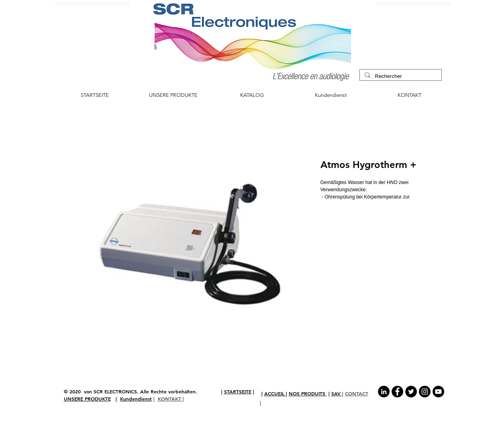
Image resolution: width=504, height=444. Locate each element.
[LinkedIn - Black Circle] (384, 392)
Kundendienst (136, 399)
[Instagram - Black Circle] (425, 392)
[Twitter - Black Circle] (411, 392)
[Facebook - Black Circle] (397, 392)
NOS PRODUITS (308, 393)
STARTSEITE (238, 391)
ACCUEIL (275, 393)
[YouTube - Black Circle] (438, 392)
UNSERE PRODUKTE (87, 399)
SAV (337, 393)
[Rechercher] (400, 76)
